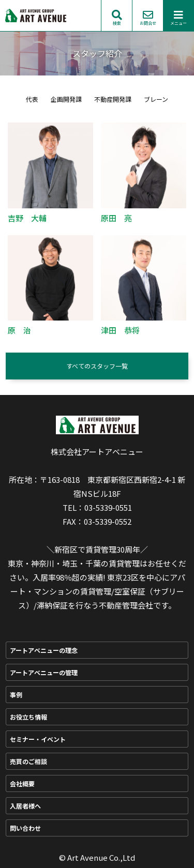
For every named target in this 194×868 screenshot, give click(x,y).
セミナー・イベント (38, 739)
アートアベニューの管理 (44, 672)
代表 (32, 99)
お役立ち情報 (28, 717)
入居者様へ (25, 806)
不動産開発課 (113, 99)
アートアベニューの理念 (44, 650)
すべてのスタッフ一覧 (97, 366)
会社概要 (22, 783)
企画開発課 (66, 99)
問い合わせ (25, 828)
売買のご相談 (28, 761)
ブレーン (156, 99)
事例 (16, 695)
